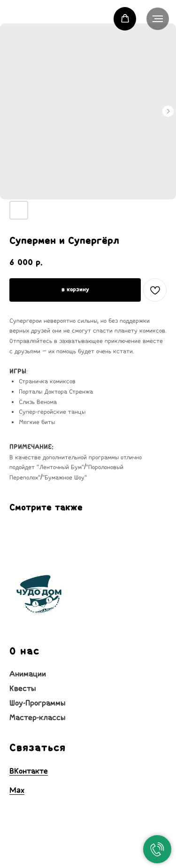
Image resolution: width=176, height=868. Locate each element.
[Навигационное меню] (158, 19)
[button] (125, 19)
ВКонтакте (29, 771)
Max (17, 790)
